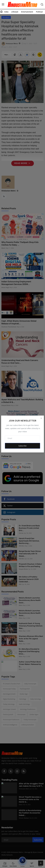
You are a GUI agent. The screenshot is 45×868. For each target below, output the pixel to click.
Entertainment (27, 12)
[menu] (3, 4)
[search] (42, 4)
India (6, 12)
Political (39, 12)
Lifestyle (15, 12)
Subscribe (22, 446)
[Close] (41, 418)
